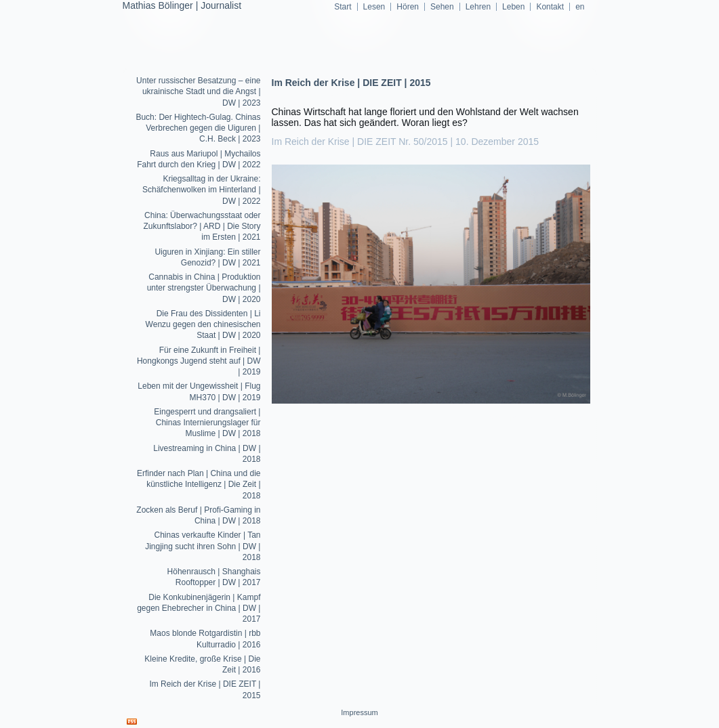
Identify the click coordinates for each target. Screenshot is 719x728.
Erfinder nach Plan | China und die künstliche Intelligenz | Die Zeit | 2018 (199, 485)
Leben (513, 7)
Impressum (359, 712)
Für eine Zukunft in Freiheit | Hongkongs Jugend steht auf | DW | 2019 (199, 361)
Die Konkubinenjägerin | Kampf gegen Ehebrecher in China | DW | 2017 (199, 608)
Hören (408, 7)
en (580, 7)
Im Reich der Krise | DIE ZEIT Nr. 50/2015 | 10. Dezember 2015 (406, 142)
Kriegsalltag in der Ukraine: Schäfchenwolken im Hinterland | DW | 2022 (202, 190)
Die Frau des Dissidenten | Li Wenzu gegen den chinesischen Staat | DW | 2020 (203, 325)
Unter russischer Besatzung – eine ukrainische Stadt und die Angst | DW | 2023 (198, 92)
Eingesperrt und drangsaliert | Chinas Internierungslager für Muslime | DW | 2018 (207, 423)
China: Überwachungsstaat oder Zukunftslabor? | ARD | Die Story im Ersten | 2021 (202, 227)
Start (343, 7)
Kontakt (550, 7)
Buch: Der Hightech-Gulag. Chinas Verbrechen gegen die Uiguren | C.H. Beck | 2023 (198, 128)
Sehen (442, 7)
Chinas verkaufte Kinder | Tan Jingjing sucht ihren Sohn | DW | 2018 (203, 546)
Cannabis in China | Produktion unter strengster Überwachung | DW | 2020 (204, 288)
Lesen (374, 7)
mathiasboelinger (359, 94)
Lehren (478, 7)
